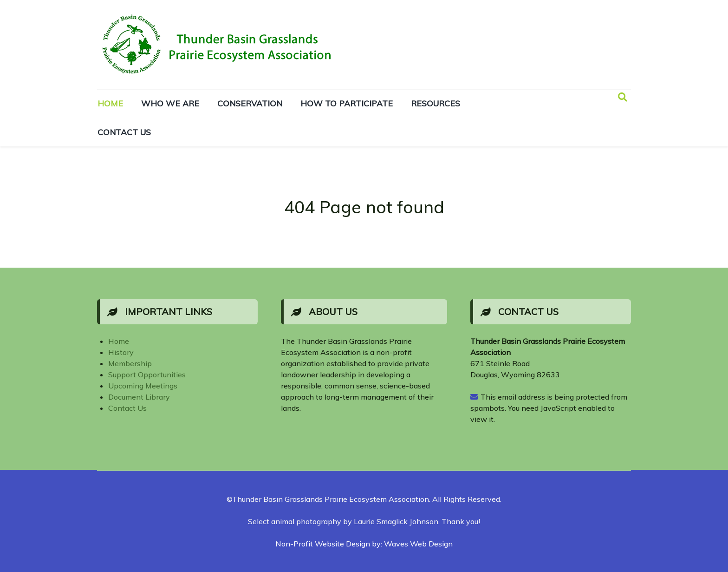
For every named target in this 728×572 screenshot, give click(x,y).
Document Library (139, 397)
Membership (130, 363)
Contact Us (127, 408)
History (121, 352)
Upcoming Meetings (143, 386)
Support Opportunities (147, 375)
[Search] (623, 97)
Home (119, 341)
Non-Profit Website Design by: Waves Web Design (364, 544)
